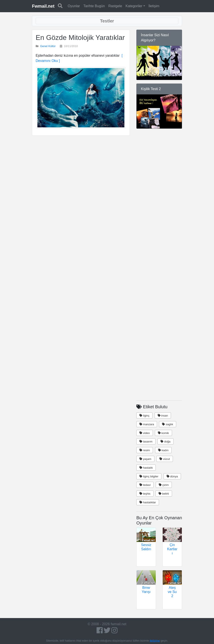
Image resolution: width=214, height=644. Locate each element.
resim (145, 450)
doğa (166, 442)
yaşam (145, 459)
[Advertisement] (81, 176)
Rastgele (115, 6)
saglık (168, 424)
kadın (163, 450)
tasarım (146, 442)
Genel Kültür (48, 46)
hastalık (146, 468)
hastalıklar (148, 502)
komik (163, 433)
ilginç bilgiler (149, 476)
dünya (172, 476)
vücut (165, 459)
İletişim (154, 6)
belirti (164, 494)
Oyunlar (74, 6)
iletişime (155, 641)
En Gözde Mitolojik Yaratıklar (80, 38)
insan (163, 416)
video (145, 433)
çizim (164, 485)
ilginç (144, 416)
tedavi (145, 485)
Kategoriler (134, 6)
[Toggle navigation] (107, 21)
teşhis (145, 494)
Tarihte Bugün (94, 6)
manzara (147, 424)
